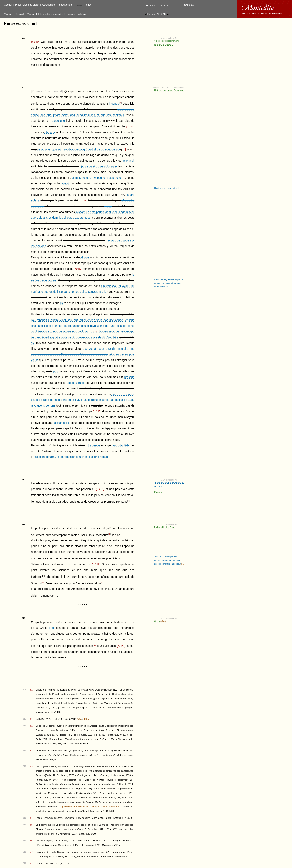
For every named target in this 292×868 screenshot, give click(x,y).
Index (88, 5)
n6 (31, 841)
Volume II (20, 14)
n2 (31, 751)
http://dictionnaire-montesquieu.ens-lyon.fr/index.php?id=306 (90, 807)
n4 (31, 818)
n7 (31, 852)
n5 (31, 825)
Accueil (8, 5)
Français (150, 5)
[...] (170, 287)
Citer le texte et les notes (52, 14)
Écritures (71, 14)
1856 (86, 719)
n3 (31, 766)
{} (35, 42)
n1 (31, 690)
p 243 (163, 621)
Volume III (32, 14)
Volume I (8, 14)
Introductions (66, 5)
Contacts (189, 5)
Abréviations (49, 5)
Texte (79, 5)
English (163, 5)
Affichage (83, 14)
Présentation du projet (27, 5)
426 (79, 719)
